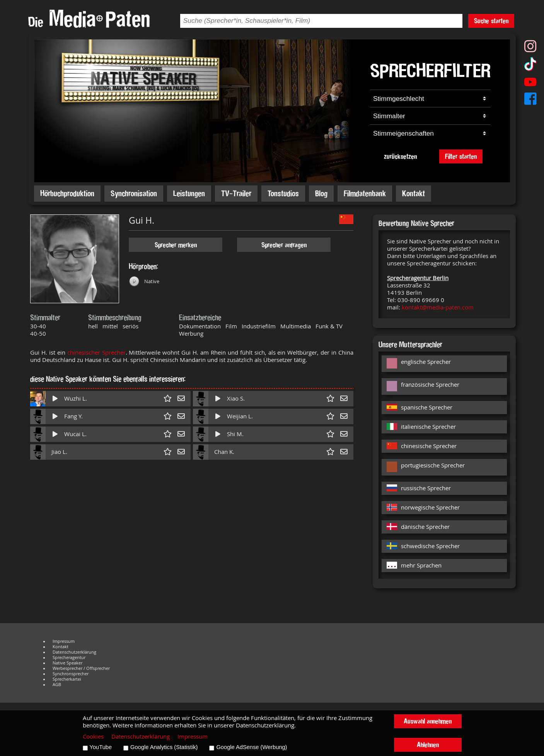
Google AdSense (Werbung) (252, 747)
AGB (57, 685)
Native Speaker (67, 663)
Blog (321, 193)
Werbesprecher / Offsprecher (81, 668)
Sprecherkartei (67, 679)
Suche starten (491, 21)
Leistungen (189, 193)
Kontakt (414, 193)
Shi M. (235, 434)
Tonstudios (283, 193)
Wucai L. (75, 434)
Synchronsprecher (71, 674)
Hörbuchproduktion (67, 193)
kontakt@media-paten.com (438, 307)
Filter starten (461, 156)
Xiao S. (236, 398)
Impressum (64, 641)
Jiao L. (59, 452)
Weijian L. (240, 416)
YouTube (101, 747)
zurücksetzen (400, 156)
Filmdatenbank (365, 193)
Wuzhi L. (76, 398)
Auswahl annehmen (428, 721)
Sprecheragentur (69, 657)
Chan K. (224, 452)
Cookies (93, 736)
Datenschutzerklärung (74, 652)
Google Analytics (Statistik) (164, 747)
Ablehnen (428, 745)
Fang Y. (73, 416)
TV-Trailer (236, 193)
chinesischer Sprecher (96, 353)
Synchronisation (134, 193)
